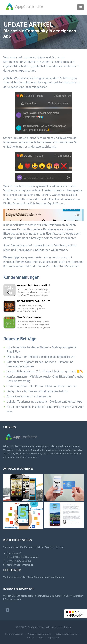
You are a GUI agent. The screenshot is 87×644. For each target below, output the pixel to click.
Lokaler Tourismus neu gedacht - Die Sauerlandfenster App (45, 401)
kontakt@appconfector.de (18, 565)
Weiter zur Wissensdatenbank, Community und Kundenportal (34, 577)
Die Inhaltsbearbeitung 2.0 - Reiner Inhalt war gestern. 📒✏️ (45, 371)
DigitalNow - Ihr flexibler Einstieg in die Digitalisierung (41, 357)
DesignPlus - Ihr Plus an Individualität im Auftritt (37, 391)
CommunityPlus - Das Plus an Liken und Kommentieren (42, 386)
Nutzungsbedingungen (39, 634)
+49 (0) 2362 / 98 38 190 (17, 561)
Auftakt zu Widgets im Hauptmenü (29, 396)
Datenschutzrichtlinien (67, 634)
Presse (31, 637)
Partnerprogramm (14, 634)
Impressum (53, 637)
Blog (41, 637)
